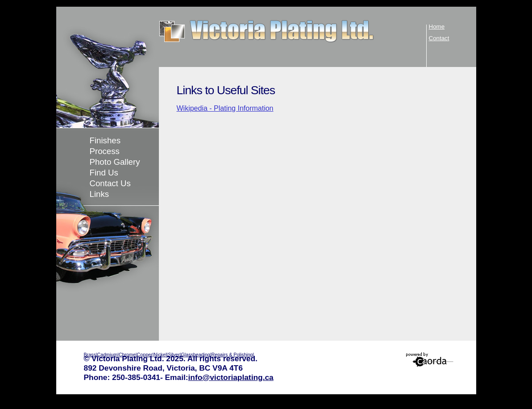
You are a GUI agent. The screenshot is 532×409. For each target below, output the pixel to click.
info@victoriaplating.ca (231, 377)
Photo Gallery (115, 162)
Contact (439, 38)
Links (100, 194)
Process (105, 151)
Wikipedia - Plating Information (225, 108)
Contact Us (110, 183)
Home (437, 27)
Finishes (105, 140)
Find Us (104, 173)
